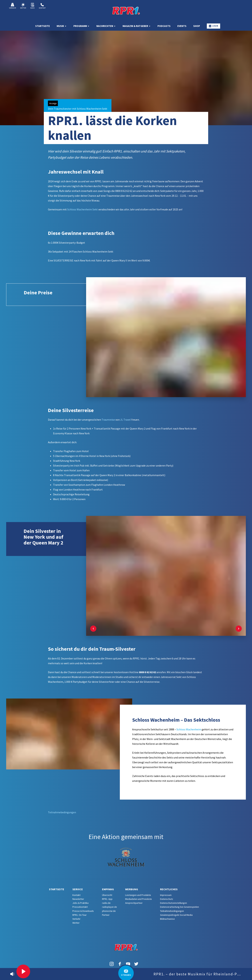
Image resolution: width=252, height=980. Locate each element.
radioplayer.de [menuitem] (109, 907)
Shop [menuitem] (197, 26)
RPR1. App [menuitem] (107, 899)
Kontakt (42, 6)
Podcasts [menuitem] (164, 26)
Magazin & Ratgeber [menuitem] (137, 26)
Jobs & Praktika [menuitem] (80, 903)
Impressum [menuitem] (166, 895)
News (32, 6)
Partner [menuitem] (106, 915)
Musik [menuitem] (62, 26)
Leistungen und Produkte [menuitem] (138, 895)
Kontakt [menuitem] (76, 895)
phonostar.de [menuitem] (109, 911)
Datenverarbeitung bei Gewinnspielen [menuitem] (179, 907)
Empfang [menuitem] (108, 889)
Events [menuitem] (182, 26)
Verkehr (12, 6)
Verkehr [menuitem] (76, 919)
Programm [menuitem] (81, 26)
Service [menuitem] (78, 889)
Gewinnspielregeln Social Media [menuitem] (176, 915)
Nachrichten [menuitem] (106, 26)
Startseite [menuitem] (43, 26)
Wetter (23, 6)
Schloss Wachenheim (189, 729)
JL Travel (125, 420)
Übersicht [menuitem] (107, 895)
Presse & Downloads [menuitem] (83, 911)
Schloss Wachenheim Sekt (83, 209)
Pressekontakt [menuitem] (80, 907)
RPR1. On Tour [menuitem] (80, 915)
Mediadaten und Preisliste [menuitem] (138, 899)
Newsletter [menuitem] (78, 899)
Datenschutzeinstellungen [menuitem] (174, 903)
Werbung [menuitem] (132, 889)
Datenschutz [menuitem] (167, 899)
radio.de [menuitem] (106, 903)
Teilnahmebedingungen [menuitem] (172, 911)
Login (213, 26)
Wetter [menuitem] (76, 923)
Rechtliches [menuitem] (169, 889)
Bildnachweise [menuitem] (167, 919)
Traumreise (108, 420)
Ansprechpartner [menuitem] (134, 903)
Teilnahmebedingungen (62, 812)
